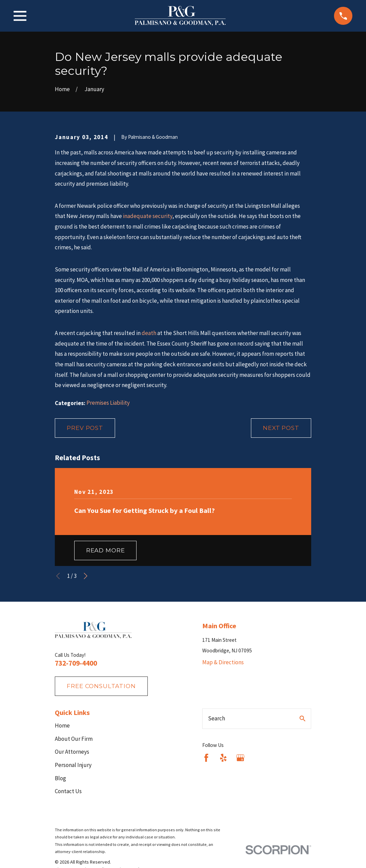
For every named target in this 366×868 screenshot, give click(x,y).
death (149, 333)
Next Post (281, 428)
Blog (60, 778)
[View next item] (86, 576)
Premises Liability (108, 403)
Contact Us (68, 791)
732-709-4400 (76, 663)
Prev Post (85, 428)
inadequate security (148, 216)
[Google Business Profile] (240, 758)
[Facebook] (206, 758)
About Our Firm (74, 739)
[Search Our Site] (303, 719)
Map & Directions (223, 662)
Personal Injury (73, 765)
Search (217, 718)
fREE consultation (101, 686)
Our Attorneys (72, 752)
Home (62, 725)
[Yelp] (223, 758)
